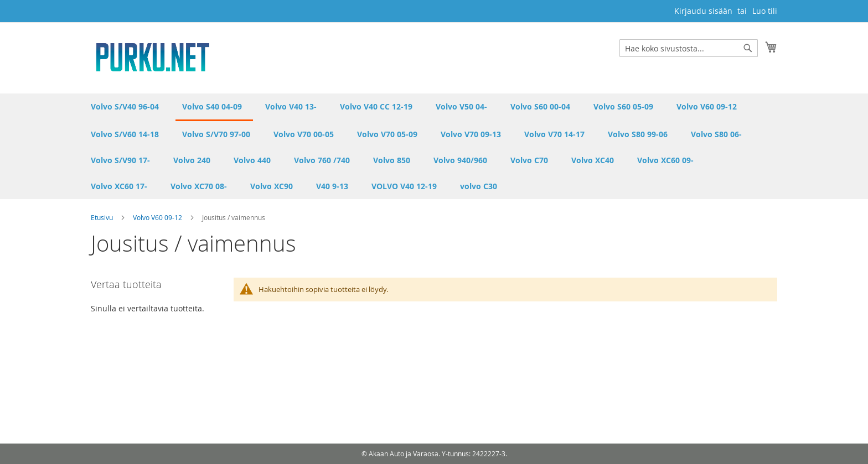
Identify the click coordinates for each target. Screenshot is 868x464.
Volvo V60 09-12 (158, 217)
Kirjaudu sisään (703, 11)
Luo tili (765, 11)
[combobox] (689, 48)
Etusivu (103, 217)
